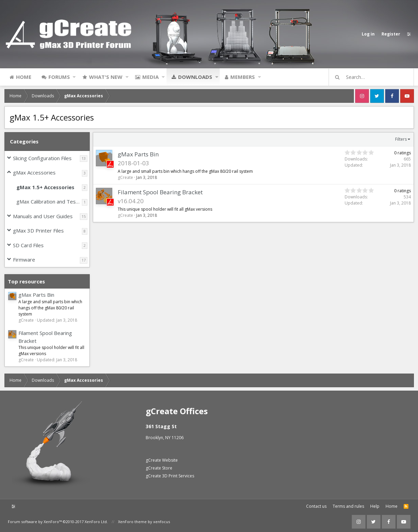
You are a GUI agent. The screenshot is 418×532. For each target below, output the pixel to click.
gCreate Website (162, 460)
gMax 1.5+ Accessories (45, 187)
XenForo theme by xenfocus (144, 522)
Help (375, 506)
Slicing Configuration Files (42, 158)
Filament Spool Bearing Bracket (161, 192)
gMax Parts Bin (36, 295)
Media (150, 77)
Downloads (195, 77)
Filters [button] (401, 139)
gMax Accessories (34, 172)
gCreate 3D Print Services (170, 476)
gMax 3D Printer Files (38, 230)
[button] (74, 77)
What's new (106, 77)
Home (24, 77)
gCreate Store (159, 468)
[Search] (374, 77)
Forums (59, 77)
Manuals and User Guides (43, 216)
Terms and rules (348, 506)
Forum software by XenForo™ (58, 522)
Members (243, 77)
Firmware (24, 260)
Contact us (316, 506)
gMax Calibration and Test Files (49, 201)
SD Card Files (28, 245)
